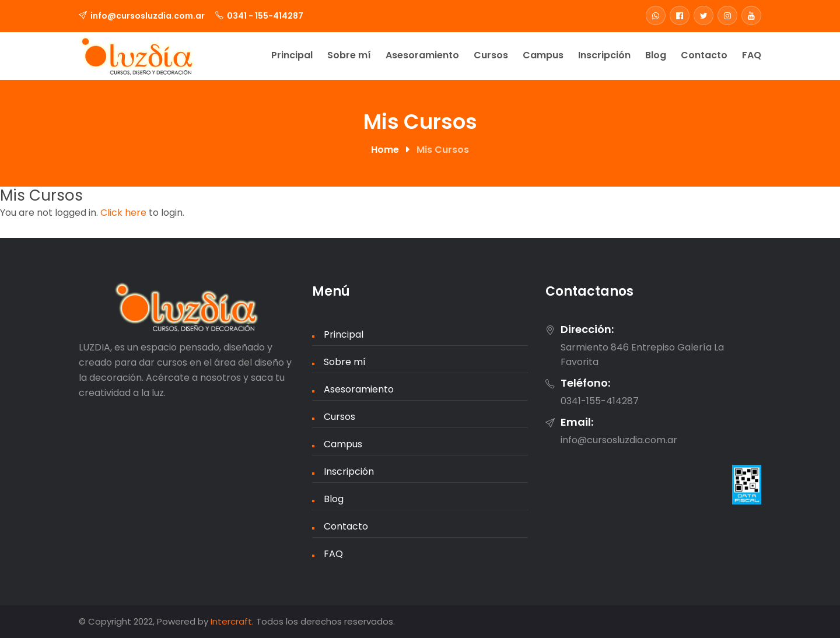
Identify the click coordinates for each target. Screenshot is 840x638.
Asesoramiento (422, 55)
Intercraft (231, 621)
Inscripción (604, 55)
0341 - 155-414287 (265, 16)
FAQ (752, 55)
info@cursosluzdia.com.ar (148, 16)
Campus (543, 55)
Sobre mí (349, 55)
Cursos (491, 55)
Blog (656, 55)
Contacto (704, 55)
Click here (123, 213)
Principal (292, 55)
